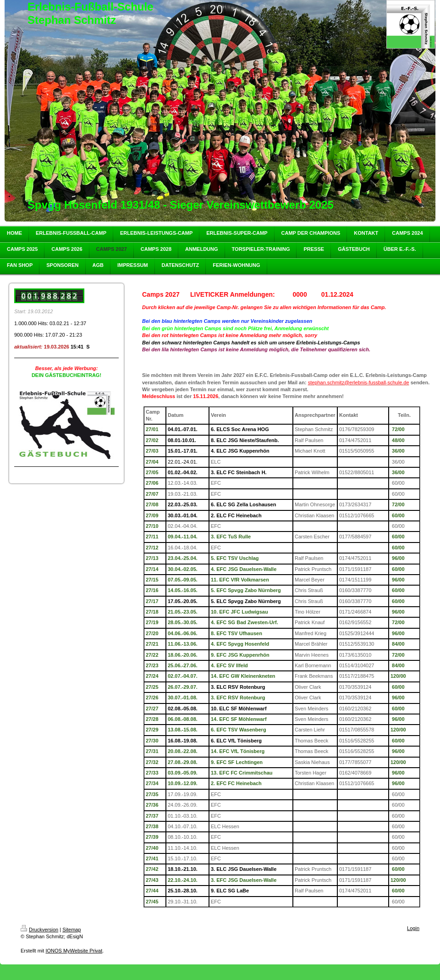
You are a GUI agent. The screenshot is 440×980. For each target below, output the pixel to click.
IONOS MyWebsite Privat (74, 951)
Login (413, 928)
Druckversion (39, 930)
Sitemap (71, 930)
